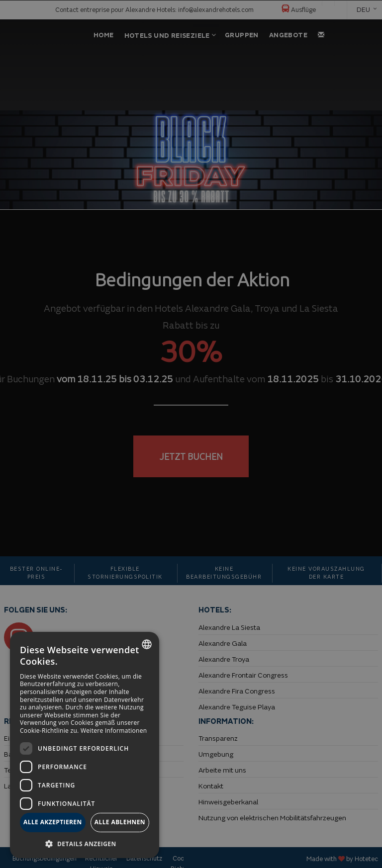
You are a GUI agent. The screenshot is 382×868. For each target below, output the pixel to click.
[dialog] (85, 745)
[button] (85, 843)
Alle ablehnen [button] (120, 822)
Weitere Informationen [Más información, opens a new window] (114, 731)
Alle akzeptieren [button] (53, 822)
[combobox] (147, 644)
